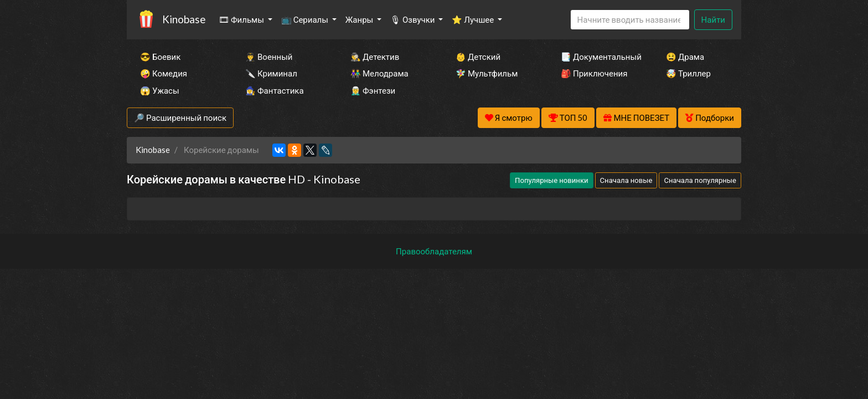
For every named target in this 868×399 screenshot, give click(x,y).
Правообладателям (434, 251)
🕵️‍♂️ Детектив (375, 57)
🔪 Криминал (271, 73)
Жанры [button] (360, 19)
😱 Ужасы (160, 90)
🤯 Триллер (688, 73)
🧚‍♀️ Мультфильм (487, 73)
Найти (713, 19)
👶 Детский (478, 57)
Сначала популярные (700, 180)
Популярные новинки (551, 180)
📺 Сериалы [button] (306, 19)
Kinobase (184, 19)
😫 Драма (685, 57)
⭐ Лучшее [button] (474, 19)
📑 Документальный (598, 57)
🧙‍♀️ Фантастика (275, 90)
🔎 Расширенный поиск (180, 117)
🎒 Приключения (594, 73)
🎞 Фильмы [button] (242, 19)
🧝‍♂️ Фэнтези (373, 90)
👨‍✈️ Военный (269, 57)
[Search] (630, 20)
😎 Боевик (160, 57)
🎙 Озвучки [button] (413, 19)
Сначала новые (626, 180)
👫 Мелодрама (379, 73)
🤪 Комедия (164, 73)
